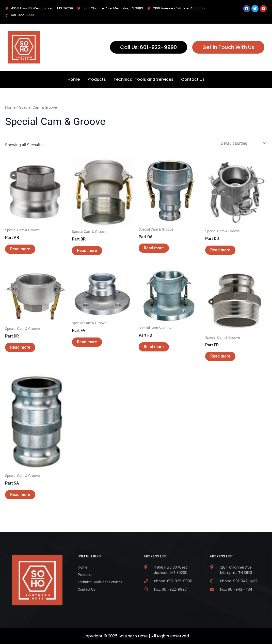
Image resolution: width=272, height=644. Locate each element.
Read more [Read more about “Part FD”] (154, 347)
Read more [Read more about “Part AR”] (20, 249)
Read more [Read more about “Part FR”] (220, 356)
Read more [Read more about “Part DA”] (154, 248)
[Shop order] (243, 143)
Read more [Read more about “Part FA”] (87, 342)
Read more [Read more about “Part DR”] (20, 347)
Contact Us (193, 79)
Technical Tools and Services (143, 79)
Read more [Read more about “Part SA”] (20, 495)
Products (97, 79)
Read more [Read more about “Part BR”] (87, 251)
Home (74, 79)
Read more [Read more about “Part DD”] (220, 250)
